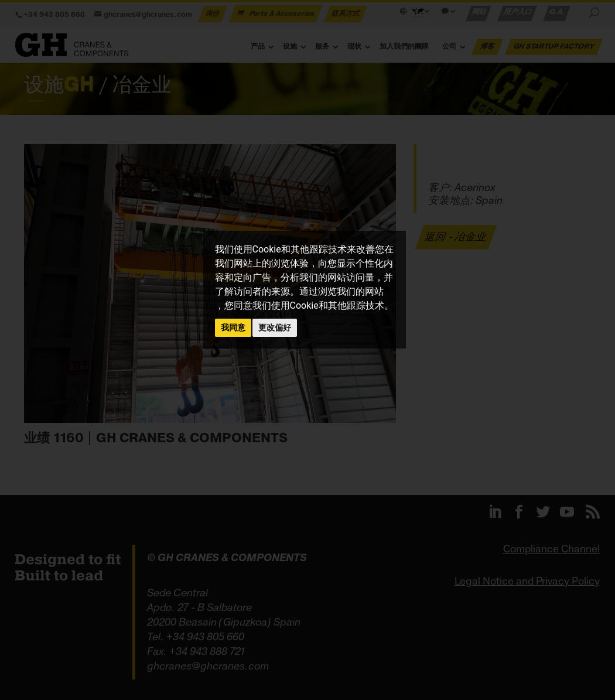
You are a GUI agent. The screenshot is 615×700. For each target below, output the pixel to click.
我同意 (233, 327)
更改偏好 (275, 327)
